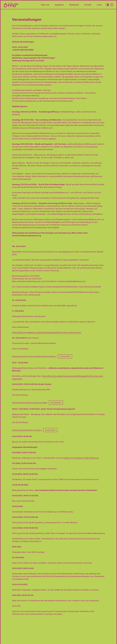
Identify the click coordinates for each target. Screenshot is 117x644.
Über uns (45, 5)
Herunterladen (65, 356)
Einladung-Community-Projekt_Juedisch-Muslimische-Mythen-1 (34, 356)
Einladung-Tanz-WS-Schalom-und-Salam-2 (27, 430)
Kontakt (88, 5)
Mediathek (74, 5)
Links (99, 5)
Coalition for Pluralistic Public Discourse (81, 458)
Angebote (59, 5)
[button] (107, 5)
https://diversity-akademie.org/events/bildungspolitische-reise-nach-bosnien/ (47, 332)
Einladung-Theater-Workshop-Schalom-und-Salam (30, 403)
